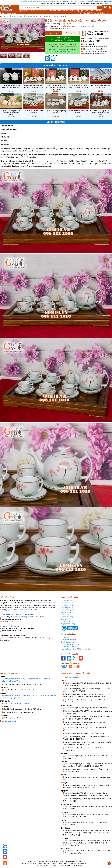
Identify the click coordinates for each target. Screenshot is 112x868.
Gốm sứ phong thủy (68, 610)
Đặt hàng (54, 33)
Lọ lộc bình (84, 11)
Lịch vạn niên (108, 13)
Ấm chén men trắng (30, 16)
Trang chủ (4, 16)
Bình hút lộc (61, 11)
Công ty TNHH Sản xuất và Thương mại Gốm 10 (17, 615)
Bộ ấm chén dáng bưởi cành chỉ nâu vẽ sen (52, 16)
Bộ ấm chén (23, 11)
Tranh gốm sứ (66, 619)
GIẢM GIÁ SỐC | (85, 13)
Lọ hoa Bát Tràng (67, 617)
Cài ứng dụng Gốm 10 (69, 647)
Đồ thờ (45, 11)
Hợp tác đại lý (66, 637)
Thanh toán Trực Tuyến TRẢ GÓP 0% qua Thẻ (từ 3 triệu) (62, 39)
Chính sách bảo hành (42, 1)
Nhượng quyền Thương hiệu (94, 1)
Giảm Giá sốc (67, 28)
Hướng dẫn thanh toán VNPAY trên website (75, 649)
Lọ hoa (91, 11)
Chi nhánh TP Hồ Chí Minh (9, 626)
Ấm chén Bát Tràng (16, 16)
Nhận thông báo (106, 3)
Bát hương (52, 11)
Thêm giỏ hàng (71, 33)
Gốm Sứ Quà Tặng (67, 608)
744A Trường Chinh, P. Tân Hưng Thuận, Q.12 (19, 703)
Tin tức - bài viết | (97, 13)
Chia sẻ (91, 26)
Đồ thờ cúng (65, 603)
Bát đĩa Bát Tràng (67, 605)
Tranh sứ (98, 11)
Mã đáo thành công (72, 11)
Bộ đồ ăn (32, 11)
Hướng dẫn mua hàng (27, 1)
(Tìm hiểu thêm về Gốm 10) (28, 610)
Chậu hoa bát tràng (67, 621)
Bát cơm (39, 11)
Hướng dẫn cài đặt (62, 52)
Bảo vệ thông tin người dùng (60, 1)
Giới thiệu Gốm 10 (77, 1)
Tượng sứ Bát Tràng (68, 624)
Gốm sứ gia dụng (67, 612)
